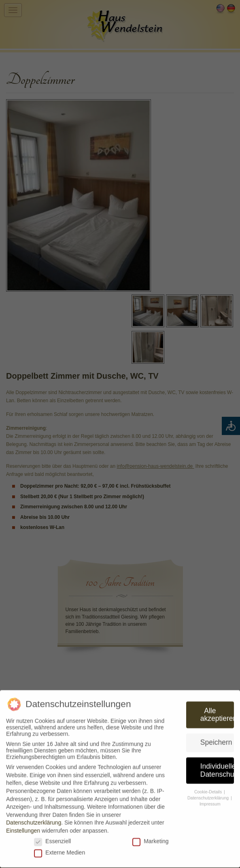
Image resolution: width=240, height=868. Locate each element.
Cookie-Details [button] (209, 789)
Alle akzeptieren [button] (217, 712)
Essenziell (52, 838)
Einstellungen (23, 828)
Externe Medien (59, 850)
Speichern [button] (216, 740)
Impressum (210, 802)
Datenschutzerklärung (34, 820)
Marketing (150, 838)
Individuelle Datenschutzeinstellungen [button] (217, 768)
